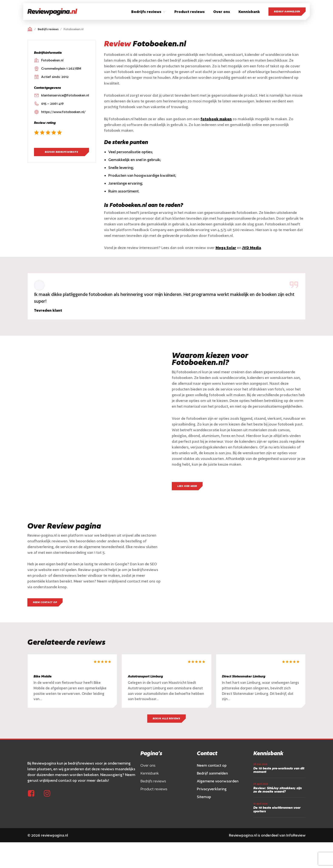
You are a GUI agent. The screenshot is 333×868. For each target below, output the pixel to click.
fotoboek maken (216, 119)
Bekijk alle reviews (166, 720)
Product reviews (154, 791)
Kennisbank (150, 775)
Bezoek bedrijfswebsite (61, 152)
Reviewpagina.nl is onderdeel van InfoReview (267, 837)
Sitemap (204, 799)
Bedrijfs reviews (48, 29)
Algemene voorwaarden (218, 783)
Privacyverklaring (212, 791)
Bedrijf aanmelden (287, 11)
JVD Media (252, 248)
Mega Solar (226, 248)
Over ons (148, 767)
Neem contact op (212, 767)
